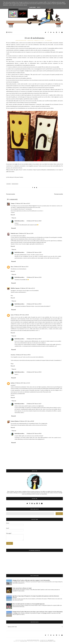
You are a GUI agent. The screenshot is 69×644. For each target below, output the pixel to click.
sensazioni (15, 184)
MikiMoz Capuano (15, 288)
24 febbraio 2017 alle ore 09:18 (34, 434)
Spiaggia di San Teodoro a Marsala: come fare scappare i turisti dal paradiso (31, 580)
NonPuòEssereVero (19, 221)
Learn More (32, 7)
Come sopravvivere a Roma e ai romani (22, 588)
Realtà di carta (14, 233)
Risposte (14, 218)
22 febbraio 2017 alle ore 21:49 (26, 233)
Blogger (51, 640)
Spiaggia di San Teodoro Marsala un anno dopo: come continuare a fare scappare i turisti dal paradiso (38, 612)
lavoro (9, 184)
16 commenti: (49, 40)
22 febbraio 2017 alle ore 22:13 (21, 267)
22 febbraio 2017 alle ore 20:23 (34, 221)
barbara (13, 383)
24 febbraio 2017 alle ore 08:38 (27, 421)
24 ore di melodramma (34, 38)
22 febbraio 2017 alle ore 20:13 (23, 203)
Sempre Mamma (15, 421)
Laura (12, 315)
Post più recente (11, 194)
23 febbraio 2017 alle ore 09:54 (34, 339)
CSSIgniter (24, 641)
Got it (39, 7)
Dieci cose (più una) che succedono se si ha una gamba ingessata (28, 604)
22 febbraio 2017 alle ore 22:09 (34, 252)
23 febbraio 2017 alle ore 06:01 (21, 315)
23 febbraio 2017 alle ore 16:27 (34, 404)
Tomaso (13, 203)
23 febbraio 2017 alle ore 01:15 (27, 288)
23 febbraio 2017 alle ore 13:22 (23, 383)
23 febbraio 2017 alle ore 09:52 (34, 304)
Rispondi (13, 215)
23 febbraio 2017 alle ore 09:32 (23, 355)
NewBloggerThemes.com (48, 641)
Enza (12, 267)
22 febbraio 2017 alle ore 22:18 (34, 277)
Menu (9, 32)
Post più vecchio (59, 194)
